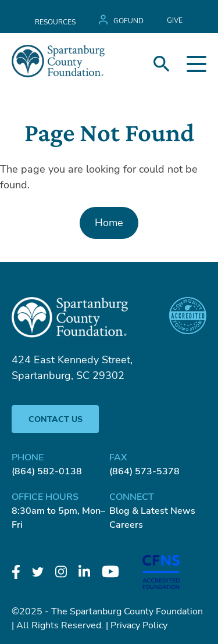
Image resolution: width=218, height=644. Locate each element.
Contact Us (56, 419)
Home (109, 223)
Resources (55, 22)
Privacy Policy (139, 625)
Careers (126, 525)
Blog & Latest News (152, 511)
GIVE (175, 20)
